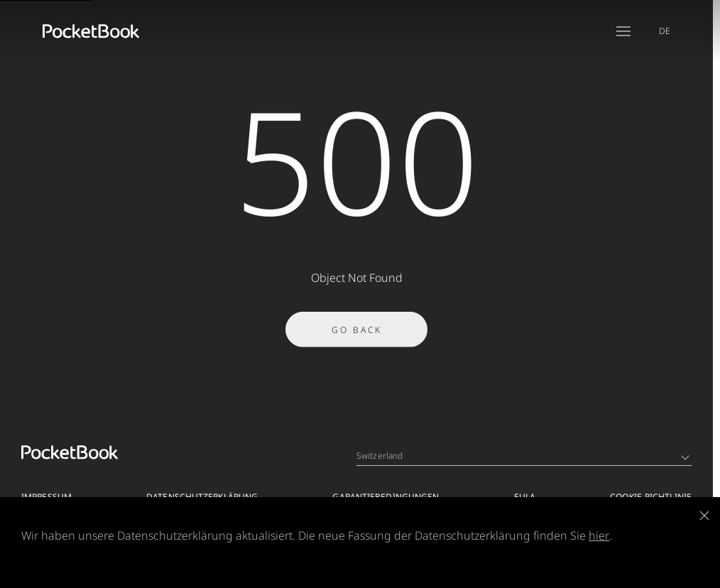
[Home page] (91, 31)
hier (599, 535)
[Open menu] (623, 31)
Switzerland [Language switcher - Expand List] (523, 456)
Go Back (357, 334)
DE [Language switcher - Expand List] (665, 31)
